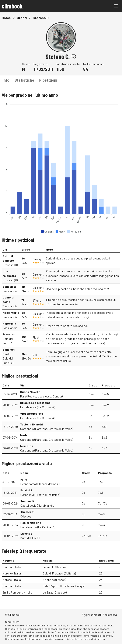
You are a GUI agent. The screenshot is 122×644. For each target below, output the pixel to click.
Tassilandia (10, 291)
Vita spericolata (32, 413)
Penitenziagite (31, 523)
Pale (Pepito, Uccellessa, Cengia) (41, 396)
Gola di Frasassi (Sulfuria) (59, 573)
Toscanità (27, 501)
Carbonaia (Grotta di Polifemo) (40, 495)
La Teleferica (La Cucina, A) (38, 407)
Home (6, 18)
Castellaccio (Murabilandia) (38, 505)
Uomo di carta (8, 300)
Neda (24, 435)
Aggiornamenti (91, 615)
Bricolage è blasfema (35, 403)
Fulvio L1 (26, 490)
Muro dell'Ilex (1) (30, 538)
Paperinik (9, 323)
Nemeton (27, 446)
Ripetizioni (48, 80)
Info (6, 80)
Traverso (9, 334)
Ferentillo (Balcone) (55, 567)
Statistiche (24, 80)
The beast (27, 512)
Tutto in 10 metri (32, 424)
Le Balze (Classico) (55, 592)
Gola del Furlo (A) (8, 341)
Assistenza (110, 615)
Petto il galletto (8, 258)
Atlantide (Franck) (54, 580)
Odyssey (26, 516)
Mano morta (11, 313)
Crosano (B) (10, 265)
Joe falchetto (9, 273)
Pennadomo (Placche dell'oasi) (40, 484)
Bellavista (10, 286)
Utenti (22, 18)
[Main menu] (116, 6)
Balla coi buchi (9, 352)
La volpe (26, 533)
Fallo (24, 479)
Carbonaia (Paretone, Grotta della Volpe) (47, 429)
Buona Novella (30, 392)
